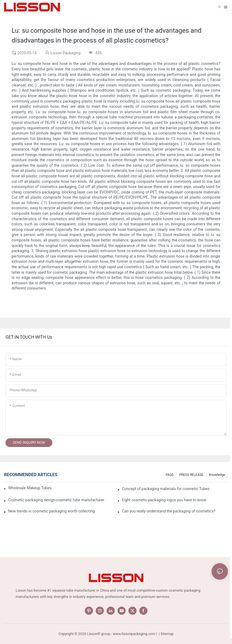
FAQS (170, 475)
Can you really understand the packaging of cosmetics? (169, 511)
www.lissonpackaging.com (134, 634)
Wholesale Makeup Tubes (30, 488)
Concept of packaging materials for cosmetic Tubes (166, 489)
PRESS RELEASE (191, 475)
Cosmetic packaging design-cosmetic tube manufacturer (56, 500)
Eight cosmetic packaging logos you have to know (164, 500)
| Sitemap (166, 634)
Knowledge (217, 475)
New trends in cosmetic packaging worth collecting (52, 511)
